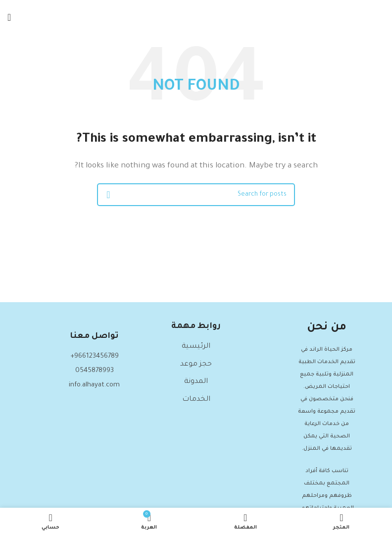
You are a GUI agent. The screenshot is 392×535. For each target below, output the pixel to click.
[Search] (196, 195)
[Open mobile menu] (9, 17)
